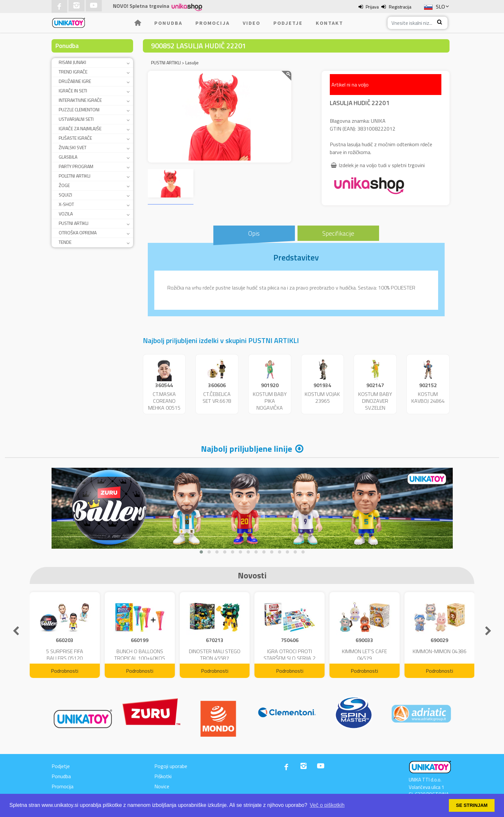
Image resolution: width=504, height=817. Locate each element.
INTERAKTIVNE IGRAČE (80, 100)
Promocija (213, 23)
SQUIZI (65, 195)
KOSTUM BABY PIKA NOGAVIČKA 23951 (270, 404)
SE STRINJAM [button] (472, 805)
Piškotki (163, 776)
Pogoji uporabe (171, 766)
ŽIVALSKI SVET (73, 147)
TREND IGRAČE (73, 72)
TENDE (65, 242)
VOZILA (66, 214)
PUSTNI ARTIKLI (74, 223)
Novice (162, 786)
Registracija (400, 7)
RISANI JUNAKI (72, 62)
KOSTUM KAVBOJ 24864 (428, 397)
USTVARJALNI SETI (76, 119)
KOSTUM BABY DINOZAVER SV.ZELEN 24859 (375, 404)
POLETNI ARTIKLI (75, 176)
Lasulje (192, 63)
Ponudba (168, 23)
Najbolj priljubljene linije (246, 449)
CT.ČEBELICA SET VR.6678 (217, 397)
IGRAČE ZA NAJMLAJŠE (80, 128)
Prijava (372, 7)
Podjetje (288, 23)
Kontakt (329, 23)
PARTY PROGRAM (76, 166)
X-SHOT (66, 204)
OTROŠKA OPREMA (78, 233)
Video (252, 23)
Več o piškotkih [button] (327, 805)
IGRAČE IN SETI (73, 91)
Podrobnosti (65, 671)
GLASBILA (68, 157)
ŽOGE (64, 185)
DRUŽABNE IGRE (75, 81)
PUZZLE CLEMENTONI (79, 110)
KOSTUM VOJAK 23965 (322, 397)
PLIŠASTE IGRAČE (75, 138)
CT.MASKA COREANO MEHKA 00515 (164, 401)
